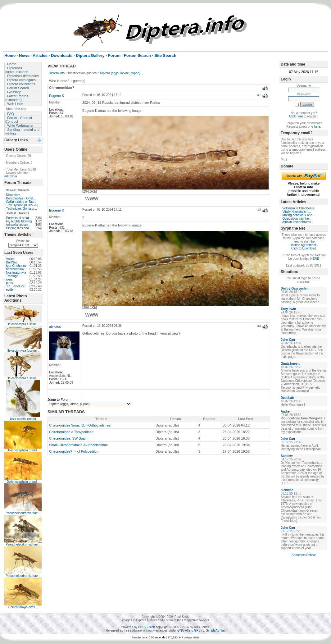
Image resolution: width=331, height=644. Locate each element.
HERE (315, 259)
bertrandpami (15, 269)
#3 (259, 326)
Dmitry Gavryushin (295, 288)
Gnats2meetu (290, 364)
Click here (296, 116)
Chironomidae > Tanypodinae (71, 432)
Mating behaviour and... (299, 215)
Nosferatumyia (16, 273)
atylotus (55, 327)
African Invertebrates (297, 222)
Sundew (287, 456)
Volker (11, 259)
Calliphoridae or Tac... (21, 202)
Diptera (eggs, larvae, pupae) (120, 73)
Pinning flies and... (19, 228)
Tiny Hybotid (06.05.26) (22, 205)
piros (10, 283)
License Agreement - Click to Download (304, 247)
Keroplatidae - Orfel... (21, 198)
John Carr (288, 340)
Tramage (12, 276)
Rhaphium (13, 195)
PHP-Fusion (147, 627)
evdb (10, 290)
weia (9, 279)
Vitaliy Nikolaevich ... (297, 212)
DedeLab (287, 398)
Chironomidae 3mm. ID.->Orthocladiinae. (80, 425)
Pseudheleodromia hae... (23, 513)
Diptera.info (57, 73)
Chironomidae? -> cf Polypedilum (74, 451)
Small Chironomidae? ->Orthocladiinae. (79, 445)
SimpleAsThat (215, 630)
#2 (259, 210)
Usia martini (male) (23, 419)
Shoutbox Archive (304, 555)
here (317, 127)
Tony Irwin (288, 309)
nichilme (287, 490)
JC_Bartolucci (16, 286)
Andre (285, 411)
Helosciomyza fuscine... (23, 324)
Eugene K (57, 96)
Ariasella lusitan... (18, 225)
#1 (259, 95)
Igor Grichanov (16, 266)
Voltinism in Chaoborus (298, 208)
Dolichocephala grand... (23, 450)
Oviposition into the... (297, 219)
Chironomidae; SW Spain (68, 438)
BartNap (12, 262)
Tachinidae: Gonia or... (21, 209)
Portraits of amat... (19, 218)
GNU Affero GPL (189, 630)
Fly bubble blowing (19, 221)
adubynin (11, 176)
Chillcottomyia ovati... (23, 607)
